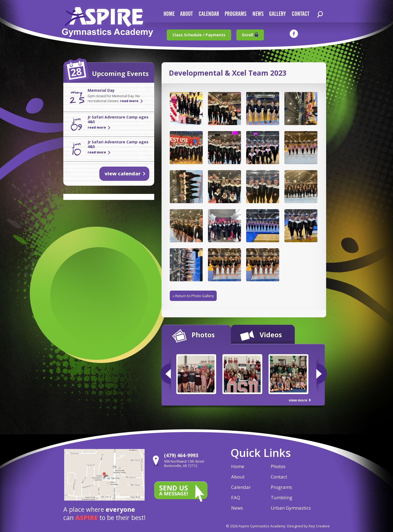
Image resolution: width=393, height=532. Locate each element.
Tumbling (282, 497)
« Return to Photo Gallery (193, 296)
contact (300, 14)
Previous (166, 374)
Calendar (241, 487)
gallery (277, 14)
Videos (271, 335)
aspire (87, 518)
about (186, 14)
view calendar (123, 173)
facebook (294, 34)
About (238, 477)
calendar (209, 14)
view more (298, 400)
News (237, 508)
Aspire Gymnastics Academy (108, 24)
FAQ (236, 497)
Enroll (248, 35)
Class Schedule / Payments (199, 35)
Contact (279, 477)
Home (238, 466)
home (169, 14)
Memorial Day (101, 90)
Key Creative (319, 526)
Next (322, 374)
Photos (203, 335)
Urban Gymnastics (291, 508)
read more (129, 101)
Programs (236, 14)
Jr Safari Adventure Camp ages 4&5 (118, 119)
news (258, 14)
